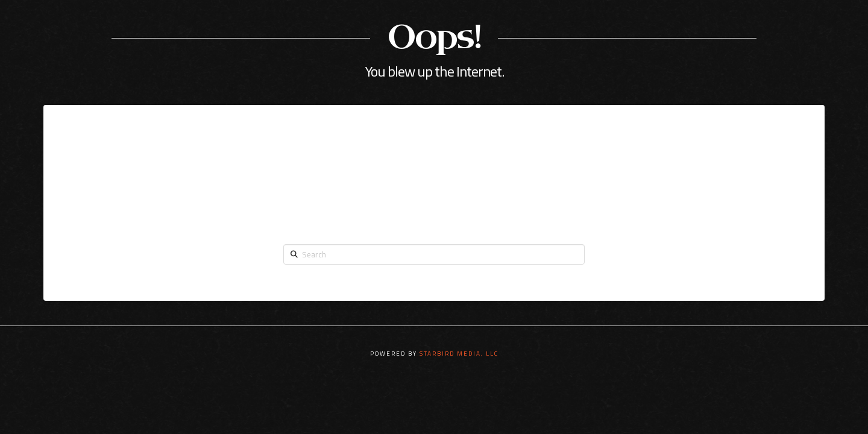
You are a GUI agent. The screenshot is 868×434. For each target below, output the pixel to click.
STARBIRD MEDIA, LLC (459, 354)
